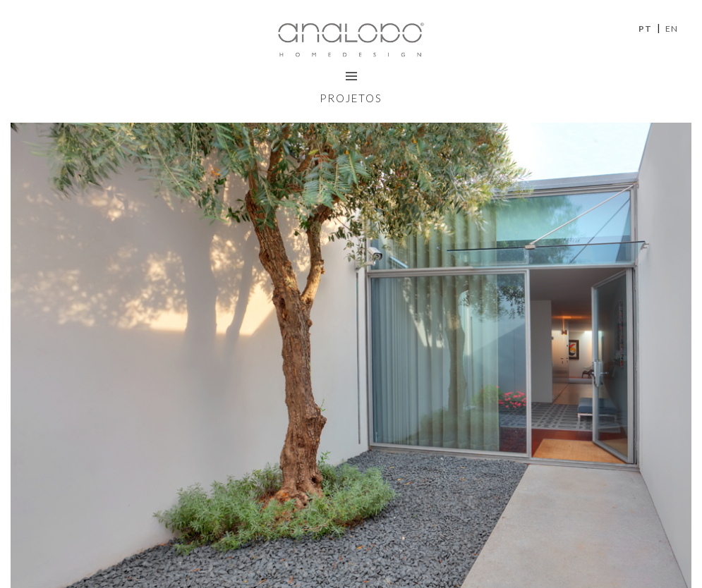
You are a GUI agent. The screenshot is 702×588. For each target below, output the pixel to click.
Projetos (351, 98)
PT (645, 29)
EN (672, 29)
